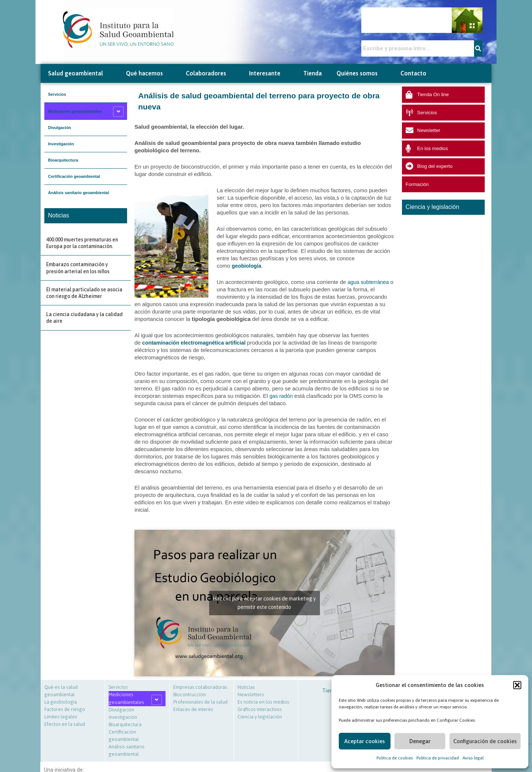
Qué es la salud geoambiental (61, 691)
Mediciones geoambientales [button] (75, 111)
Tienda (313, 73)
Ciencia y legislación (260, 717)
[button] (517, 685)
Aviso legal (473, 758)
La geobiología (61, 702)
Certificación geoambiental (74, 176)
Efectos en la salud (65, 724)
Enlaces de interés (193, 709)
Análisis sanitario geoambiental (79, 193)
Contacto (413, 73)
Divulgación (59, 128)
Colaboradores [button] (210, 73)
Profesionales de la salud (200, 702)
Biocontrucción (190, 695)
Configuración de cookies (485, 741)
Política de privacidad (438, 758)
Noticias (246, 687)
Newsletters (251, 695)
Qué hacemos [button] (149, 73)
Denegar (420, 741)
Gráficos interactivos (260, 709)
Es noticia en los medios (263, 702)
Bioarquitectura (63, 160)
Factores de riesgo (65, 709)
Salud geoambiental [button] (80, 73)
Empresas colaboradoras (200, 687)
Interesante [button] (269, 73)
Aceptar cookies (365, 741)
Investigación (61, 144)
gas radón (282, 396)
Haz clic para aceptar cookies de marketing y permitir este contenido (264, 603)
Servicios (57, 94)
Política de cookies (395, 758)
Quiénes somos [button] (361, 73)
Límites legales (61, 717)
